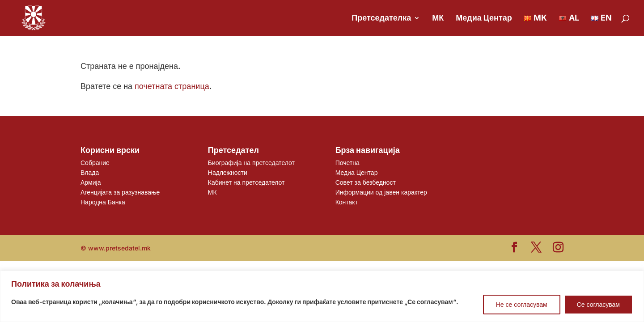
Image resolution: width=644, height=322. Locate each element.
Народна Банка (103, 202)
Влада (90, 172)
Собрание (95, 163)
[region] (322, 296)
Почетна (347, 163)
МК (438, 19)
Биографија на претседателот (251, 163)
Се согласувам (598, 304)
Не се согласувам (522, 304)
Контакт (347, 202)
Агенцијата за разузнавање (120, 192)
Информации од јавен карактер (381, 192)
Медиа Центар (484, 19)
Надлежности (228, 172)
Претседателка (381, 19)
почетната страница (172, 86)
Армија (91, 182)
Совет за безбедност (366, 182)
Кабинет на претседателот (246, 182)
